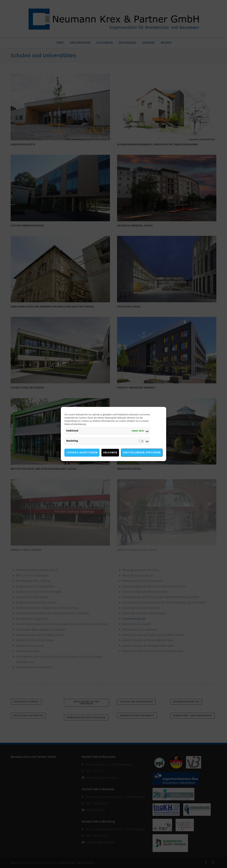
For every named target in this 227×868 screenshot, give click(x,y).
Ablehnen (110, 453)
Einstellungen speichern (142, 453)
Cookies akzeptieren (82, 453)
